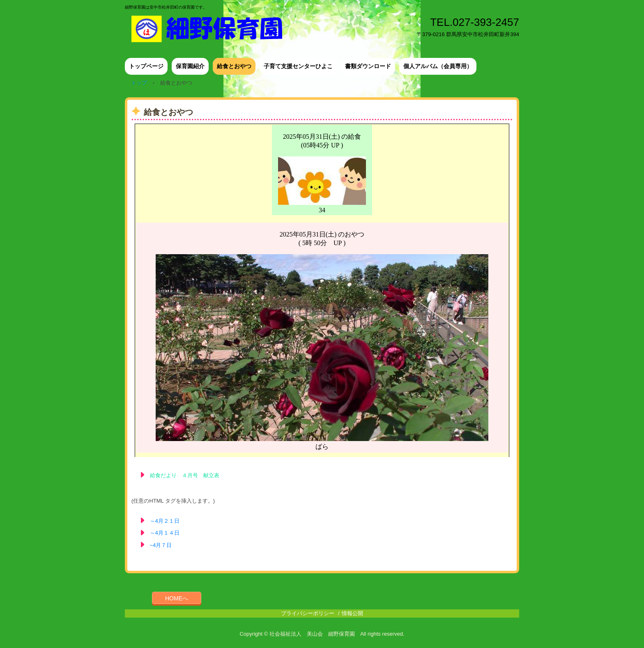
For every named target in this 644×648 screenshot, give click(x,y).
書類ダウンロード (368, 66)
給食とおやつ (234, 66)
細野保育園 (212, 29)
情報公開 (352, 613)
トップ (139, 83)
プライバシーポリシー (308, 613)
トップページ (146, 66)
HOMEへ (177, 598)
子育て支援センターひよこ (298, 66)
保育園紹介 (190, 66)
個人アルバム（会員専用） (438, 66)
